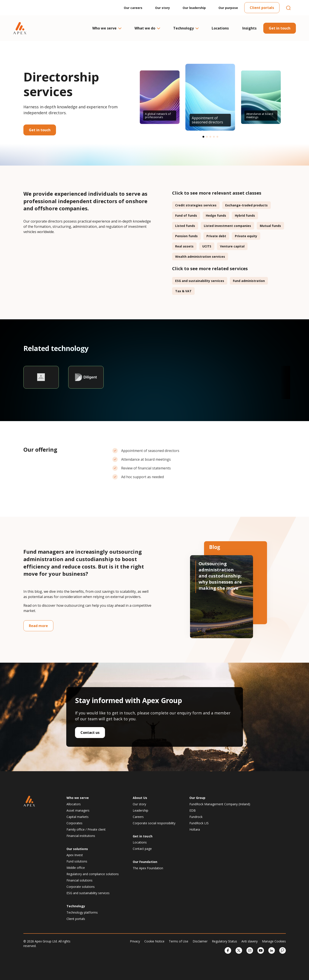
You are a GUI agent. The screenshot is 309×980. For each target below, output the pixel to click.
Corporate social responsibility (154, 823)
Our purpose (228, 8)
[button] (203, 137)
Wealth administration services (200, 257)
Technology (186, 28)
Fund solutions (77, 861)
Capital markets (78, 817)
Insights (249, 28)
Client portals (262, 8)
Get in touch (280, 28)
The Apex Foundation (148, 868)
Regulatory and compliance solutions (93, 874)
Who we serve (107, 28)
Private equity (246, 236)
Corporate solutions (81, 887)
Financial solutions (79, 880)
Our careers (133, 8)
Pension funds (186, 236)
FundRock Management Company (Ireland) (220, 804)
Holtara (195, 829)
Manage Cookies (274, 941)
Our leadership (194, 8)
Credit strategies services (196, 205)
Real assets (184, 246)
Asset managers (78, 810)
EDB (193, 810)
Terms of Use (179, 941)
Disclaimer (200, 941)
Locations (220, 28)
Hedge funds (216, 215)
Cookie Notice (154, 941)
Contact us (90, 733)
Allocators (74, 804)
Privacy (135, 941)
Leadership (141, 810)
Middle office (76, 868)
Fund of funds (186, 215)
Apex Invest (75, 855)
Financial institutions (81, 836)
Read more (38, 626)
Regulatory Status (224, 941)
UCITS (207, 246)
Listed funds (185, 226)
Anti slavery (250, 941)
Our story (162, 8)
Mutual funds (270, 226)
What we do (147, 28)
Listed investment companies (227, 226)
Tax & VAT (183, 291)
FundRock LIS (199, 823)
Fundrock (196, 817)
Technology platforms (82, 912)
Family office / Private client (86, 829)
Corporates (74, 823)
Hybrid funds (245, 215)
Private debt (216, 236)
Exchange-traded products (246, 205)
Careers (138, 817)
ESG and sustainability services (200, 281)
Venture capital (232, 246)
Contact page (142, 849)
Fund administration (249, 281)
